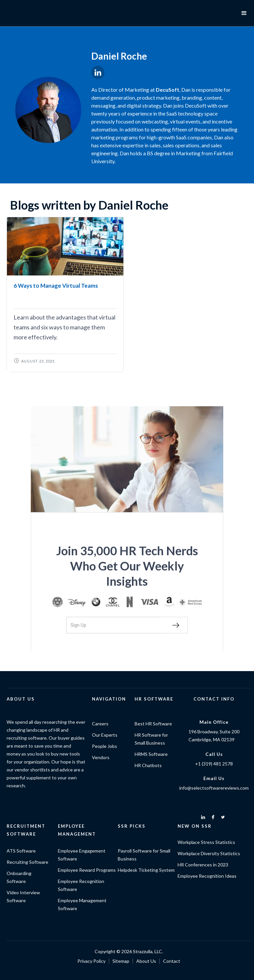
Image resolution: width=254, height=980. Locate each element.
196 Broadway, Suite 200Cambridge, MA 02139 (214, 735)
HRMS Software (151, 754)
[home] (30, 13)
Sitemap (121, 961)
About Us (146, 961)
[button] (244, 13)
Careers (100, 724)
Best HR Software (153, 724)
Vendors (101, 757)
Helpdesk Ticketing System (146, 870)
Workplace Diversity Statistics (209, 853)
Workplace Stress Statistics (206, 842)
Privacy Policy (91, 961)
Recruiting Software (27, 862)
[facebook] (213, 817)
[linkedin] (203, 817)
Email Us (214, 778)
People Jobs (105, 746)
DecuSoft (168, 90)
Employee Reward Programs (87, 870)
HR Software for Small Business (151, 739)
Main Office (214, 722)
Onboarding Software (19, 877)
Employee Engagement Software (82, 855)
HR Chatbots (148, 765)
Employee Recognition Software (81, 885)
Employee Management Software (82, 904)
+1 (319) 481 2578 (214, 764)
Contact (172, 961)
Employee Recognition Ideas (207, 876)
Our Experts (105, 735)
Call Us (214, 754)
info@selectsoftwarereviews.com (214, 788)
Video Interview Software (23, 896)
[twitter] (223, 817)
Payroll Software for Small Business (144, 855)
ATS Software (21, 851)
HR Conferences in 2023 (203, 865)
